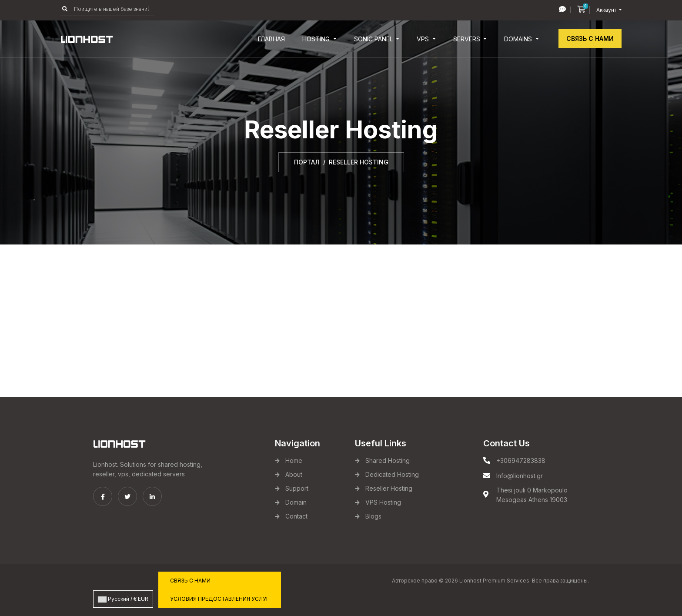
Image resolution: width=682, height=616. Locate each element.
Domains (519, 39)
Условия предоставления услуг (220, 599)
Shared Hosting (388, 460)
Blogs (373, 516)
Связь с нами (590, 38)
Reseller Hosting (389, 488)
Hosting (317, 39)
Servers (468, 39)
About (294, 474)
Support (297, 488)
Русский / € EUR (123, 599)
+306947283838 (521, 460)
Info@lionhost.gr (520, 476)
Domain (296, 502)
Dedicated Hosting (392, 474)
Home (294, 460)
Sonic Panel (374, 39)
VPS (424, 39)
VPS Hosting (383, 502)
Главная (271, 39)
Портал (307, 162)
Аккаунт (607, 10)
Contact (296, 516)
